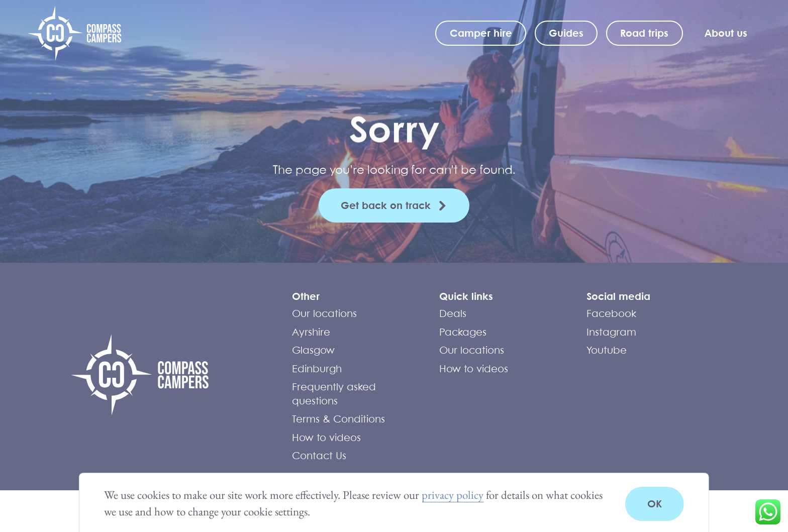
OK (655, 504)
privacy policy (453, 495)
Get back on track (386, 205)
